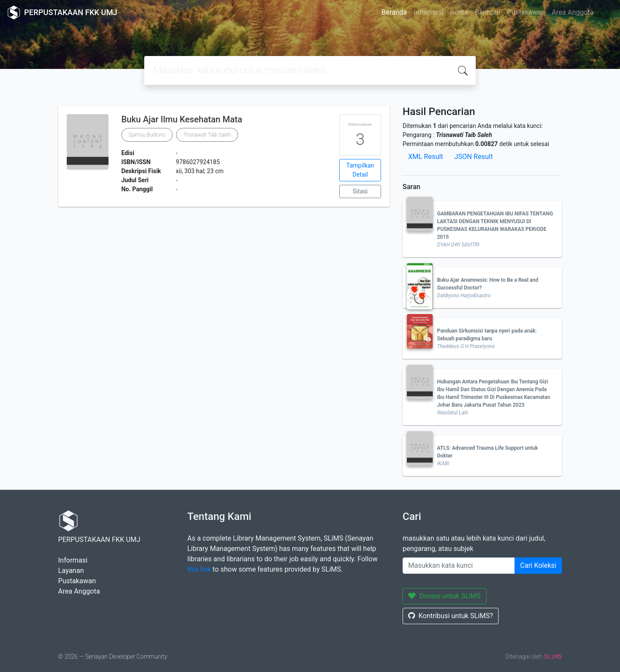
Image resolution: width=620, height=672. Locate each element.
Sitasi (360, 191)
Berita (459, 12)
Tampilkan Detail (360, 170)
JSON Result (473, 157)
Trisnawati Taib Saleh (207, 135)
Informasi (428, 12)
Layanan (71, 571)
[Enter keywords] (459, 566)
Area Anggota (573, 12)
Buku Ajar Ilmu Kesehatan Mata (182, 119)
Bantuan (488, 12)
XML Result (426, 157)
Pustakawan (526, 12)
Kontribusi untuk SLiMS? (451, 616)
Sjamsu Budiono (147, 135)
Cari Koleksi (538, 565)
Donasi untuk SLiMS (445, 596)
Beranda (394, 12)
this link (199, 569)
